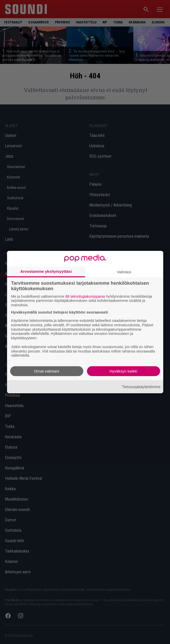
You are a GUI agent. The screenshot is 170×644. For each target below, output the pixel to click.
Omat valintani (47, 371)
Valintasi (124, 272)
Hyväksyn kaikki (124, 371)
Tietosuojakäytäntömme (141, 387)
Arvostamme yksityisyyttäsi (46, 271)
